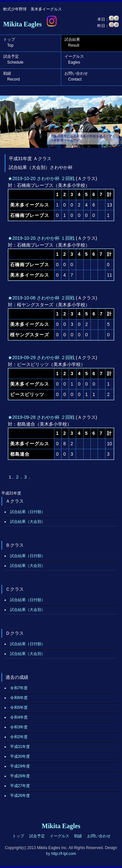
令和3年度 (19, 727)
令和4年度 (19, 717)
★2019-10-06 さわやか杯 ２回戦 (41, 298)
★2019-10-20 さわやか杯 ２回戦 (41, 178)
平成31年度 (20, 747)
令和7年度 (19, 688)
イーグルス (74, 59)
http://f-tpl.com (63, 854)
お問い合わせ (76, 76)
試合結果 (72, 42)
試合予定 (13, 59)
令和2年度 (19, 737)
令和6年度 (19, 698)
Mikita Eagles (22, 24)
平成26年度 (20, 796)
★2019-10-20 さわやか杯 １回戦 (41, 238)
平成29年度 (20, 766)
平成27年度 (20, 786)
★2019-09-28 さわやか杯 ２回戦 (41, 417)
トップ (9, 42)
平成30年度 (20, 756)
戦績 (12, 76)
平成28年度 (20, 776)
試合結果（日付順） (28, 512)
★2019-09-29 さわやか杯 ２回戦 (41, 358)
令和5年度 (19, 708)
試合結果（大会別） (28, 522)
